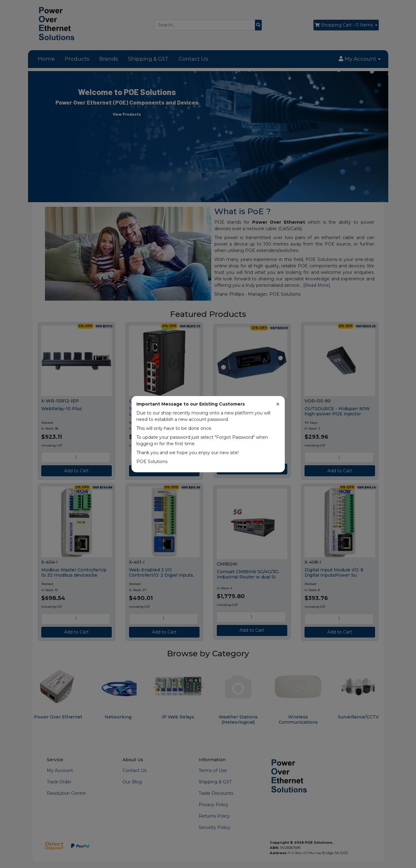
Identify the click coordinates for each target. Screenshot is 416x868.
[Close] (278, 404)
